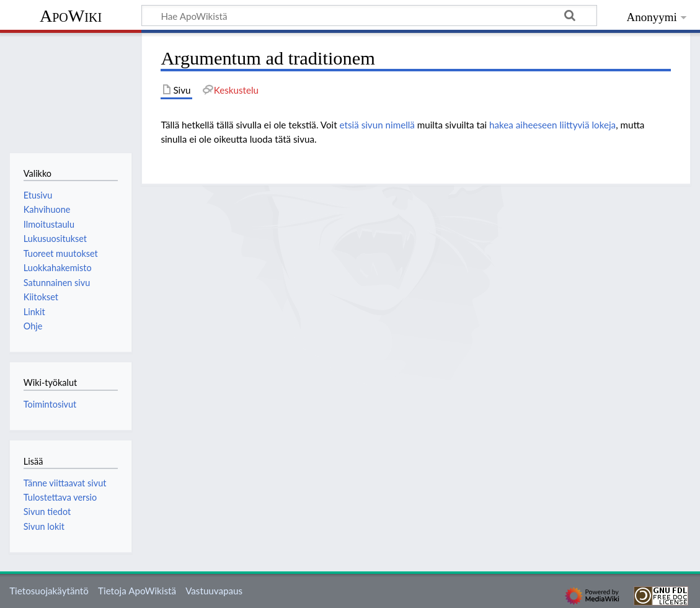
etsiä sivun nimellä (377, 125)
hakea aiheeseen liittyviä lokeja (552, 125)
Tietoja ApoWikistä (137, 591)
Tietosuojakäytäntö (49, 591)
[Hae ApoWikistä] (369, 16)
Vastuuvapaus (214, 591)
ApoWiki (71, 16)
